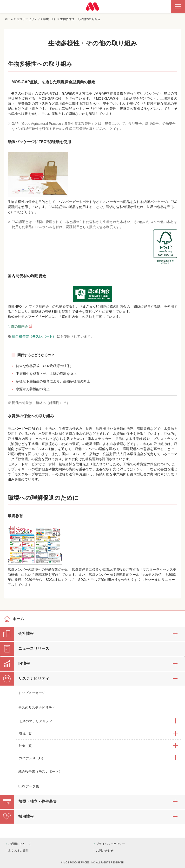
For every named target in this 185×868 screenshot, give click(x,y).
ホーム (9, 19)
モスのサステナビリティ (37, 708)
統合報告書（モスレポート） (34, 336)
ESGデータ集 (29, 786)
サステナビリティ (28, 19)
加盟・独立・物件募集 (38, 802)
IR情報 (24, 663)
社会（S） (27, 746)
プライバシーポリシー (111, 844)
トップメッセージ (32, 693)
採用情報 (26, 816)
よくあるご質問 (18, 851)
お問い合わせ (105, 851)
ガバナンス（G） (32, 758)
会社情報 (26, 634)
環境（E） (50, 19)
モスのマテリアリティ (36, 721)
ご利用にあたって (20, 844)
